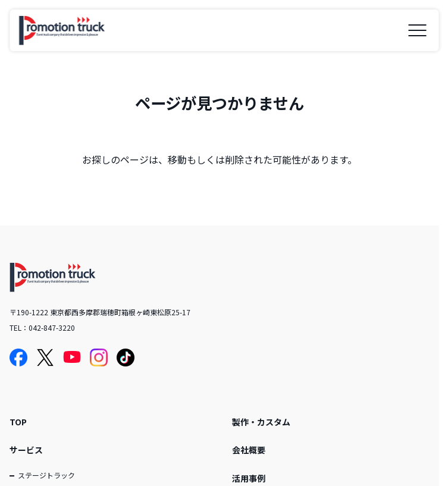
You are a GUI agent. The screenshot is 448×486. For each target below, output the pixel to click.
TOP (18, 422)
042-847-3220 (52, 327)
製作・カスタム (261, 422)
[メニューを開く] (417, 30)
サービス (26, 450)
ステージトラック (46, 475)
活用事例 (249, 478)
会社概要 (249, 450)
